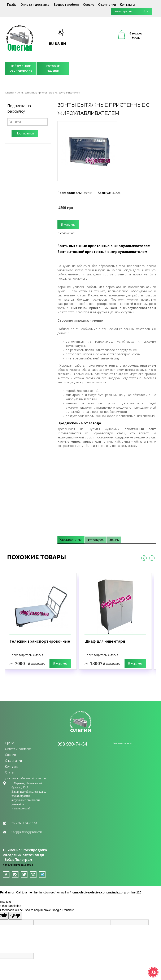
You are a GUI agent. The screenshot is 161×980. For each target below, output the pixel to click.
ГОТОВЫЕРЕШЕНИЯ (53, 68)
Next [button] (152, 558)
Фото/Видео (95, 540)
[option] (40, 621)
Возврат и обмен (66, 5)
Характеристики (71, 540)
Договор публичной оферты (25, 778)
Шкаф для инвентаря (105, 641)
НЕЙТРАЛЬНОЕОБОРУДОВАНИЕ (21, 68)
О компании (107, 5)
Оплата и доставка (35, 5)
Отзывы (114, 540)
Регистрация (123, 11)
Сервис (88, 5)
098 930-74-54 (72, 744)
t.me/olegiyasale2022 (18, 865)
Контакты (127, 5)
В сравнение (66, 233)
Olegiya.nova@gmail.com (27, 832)
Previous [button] (144, 558)
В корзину (60, 663)
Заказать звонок (122, 743)
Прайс (12, 5)
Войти (144, 11)
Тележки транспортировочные (40, 641)
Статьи (10, 772)
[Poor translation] (15, 916)
